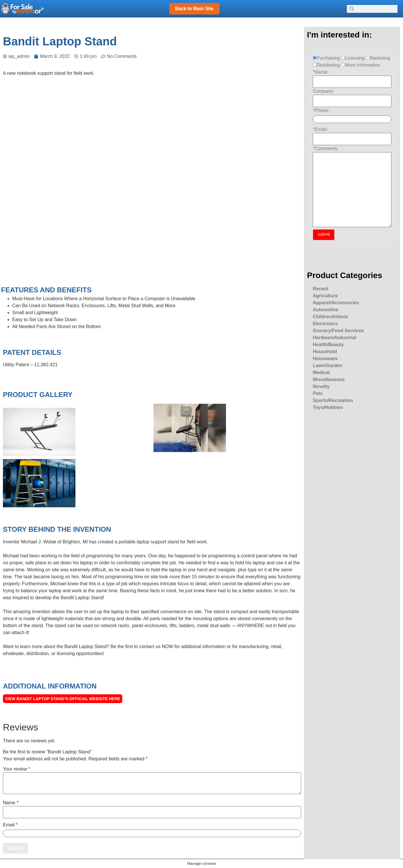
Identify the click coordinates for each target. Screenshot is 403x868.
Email (10, 825)
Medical (321, 372)
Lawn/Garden (327, 365)
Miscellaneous (329, 379)
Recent (320, 289)
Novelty (321, 386)
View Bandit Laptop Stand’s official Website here (63, 699)
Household (325, 352)
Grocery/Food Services (338, 331)
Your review (17, 769)
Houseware (325, 359)
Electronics (325, 324)
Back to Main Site (194, 9)
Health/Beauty (328, 345)
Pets (318, 393)
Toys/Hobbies (328, 407)
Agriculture (325, 296)
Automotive (326, 310)
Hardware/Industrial (334, 338)
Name (11, 803)
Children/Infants (330, 317)
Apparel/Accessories (336, 303)
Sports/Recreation (333, 400)
